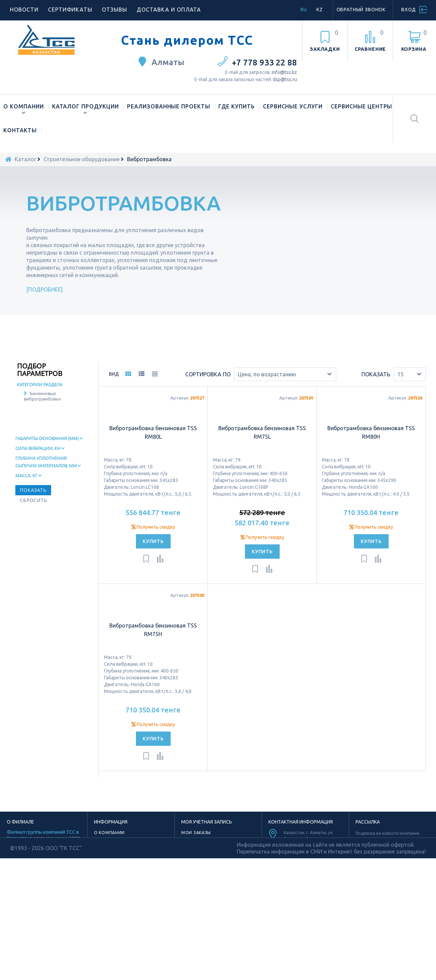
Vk (326, 938)
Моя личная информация (213, 869)
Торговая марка (114, 869)
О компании (24, 106)
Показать (376, 394)
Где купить (237, 106)
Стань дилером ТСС (187, 40)
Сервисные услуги (293, 106)
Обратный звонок (361, 10)
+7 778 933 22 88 (264, 63)
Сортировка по (208, 394)
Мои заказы (196, 853)
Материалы (108, 892)
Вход (409, 10)
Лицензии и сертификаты (126, 884)
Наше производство (120, 861)
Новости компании (119, 877)
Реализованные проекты (169, 106)
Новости (24, 10)
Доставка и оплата (169, 10)
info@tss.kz (284, 72)
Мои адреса (196, 861)
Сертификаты (70, 10)
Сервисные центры (361, 106)
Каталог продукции (85, 106)
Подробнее (45, 289)
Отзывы (114, 10)
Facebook (291, 938)
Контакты (20, 130)
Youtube (301, 928)
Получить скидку (153, 547)
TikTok (301, 918)
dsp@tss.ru (285, 79)
